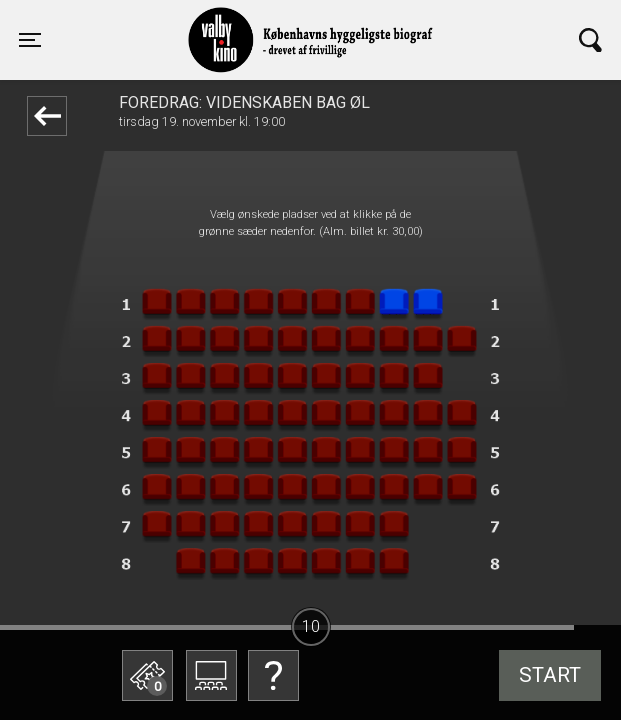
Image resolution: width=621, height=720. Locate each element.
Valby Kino (174, 22)
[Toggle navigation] (30, 40)
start (550, 675)
